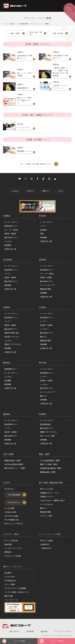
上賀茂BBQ (45, 545)
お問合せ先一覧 (11, 249)
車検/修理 (8, 545)
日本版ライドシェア (12, 337)
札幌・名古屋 (58, 33)
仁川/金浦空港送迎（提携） (51, 461)
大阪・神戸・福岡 (36, 33)
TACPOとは (9, 489)
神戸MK (43, 363)
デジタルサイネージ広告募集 (16, 589)
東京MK (43, 216)
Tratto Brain (68, 636)
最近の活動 (9, 597)
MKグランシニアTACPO (14, 524)
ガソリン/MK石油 (11, 541)
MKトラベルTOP (47, 489)
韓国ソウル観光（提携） (50, 465)
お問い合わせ (14, 632)
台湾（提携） (9, 455)
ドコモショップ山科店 (13, 557)
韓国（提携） (45, 455)
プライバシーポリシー (63, 632)
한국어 (61, 191)
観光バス (44, 337)
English (15, 191)
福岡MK (7, 415)
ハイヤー (44, 226)
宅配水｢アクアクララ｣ (13, 345)
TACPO (7, 483)
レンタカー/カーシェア (14, 549)
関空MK (7, 363)
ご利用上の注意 (11, 513)
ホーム (6, 24)
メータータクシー (47, 222)
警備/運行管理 (46, 289)
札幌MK (7, 216)
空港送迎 (44, 230)
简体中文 (31, 191)
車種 (42, 234)
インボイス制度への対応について (18, 593)
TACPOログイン (14, 503)
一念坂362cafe (46, 549)
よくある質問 (10, 509)
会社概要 (8, 381)
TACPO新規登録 (14, 495)
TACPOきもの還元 (12, 517)
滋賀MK (43, 260)
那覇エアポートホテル (49, 433)
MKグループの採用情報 (19, 24)
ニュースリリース (11, 601)
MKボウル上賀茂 (47, 541)
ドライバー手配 (46, 516)
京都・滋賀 (15, 33)
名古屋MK (8, 260)
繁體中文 (46, 191)
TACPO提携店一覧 (12, 520)
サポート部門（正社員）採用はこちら (36, 164)
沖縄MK (43, 415)
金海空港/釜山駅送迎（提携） (52, 469)
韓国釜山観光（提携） (49, 473)
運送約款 (44, 632)
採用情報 (8, 245)
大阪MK (43, 308)
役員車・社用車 (11, 234)
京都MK (7, 308)
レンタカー (9, 242)
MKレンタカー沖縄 (48, 436)
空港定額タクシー (11, 369)
